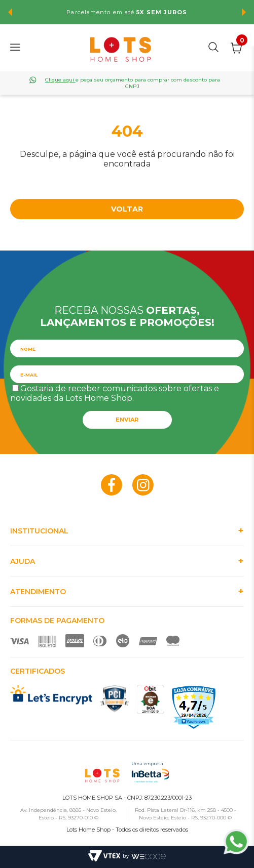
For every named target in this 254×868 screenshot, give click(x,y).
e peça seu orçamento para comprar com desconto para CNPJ (133, 83)
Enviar (127, 420)
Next (244, 12)
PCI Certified (115, 699)
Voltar (127, 209)
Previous (10, 12)
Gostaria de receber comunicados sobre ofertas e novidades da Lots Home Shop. (115, 393)
